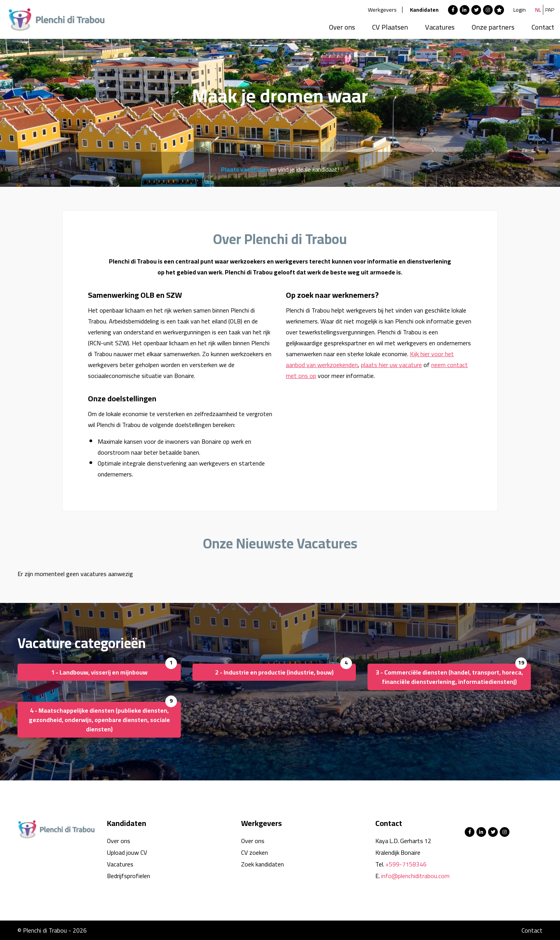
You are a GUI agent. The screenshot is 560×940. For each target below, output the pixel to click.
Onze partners (493, 27)
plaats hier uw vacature (391, 365)
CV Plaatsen (390, 27)
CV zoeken (255, 852)
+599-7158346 (406, 864)
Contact (543, 27)
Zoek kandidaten (262, 864)
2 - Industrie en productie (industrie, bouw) (274, 672)
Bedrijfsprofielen (129, 876)
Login (520, 10)
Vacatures (440, 27)
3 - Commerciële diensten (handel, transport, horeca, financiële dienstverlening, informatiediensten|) (449, 677)
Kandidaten (424, 10)
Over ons (342, 27)
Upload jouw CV (127, 852)
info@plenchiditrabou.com (415, 876)
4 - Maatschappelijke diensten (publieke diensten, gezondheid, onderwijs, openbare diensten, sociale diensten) (99, 720)
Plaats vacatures (245, 169)
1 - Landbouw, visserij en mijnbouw (99, 672)
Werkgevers (382, 10)
